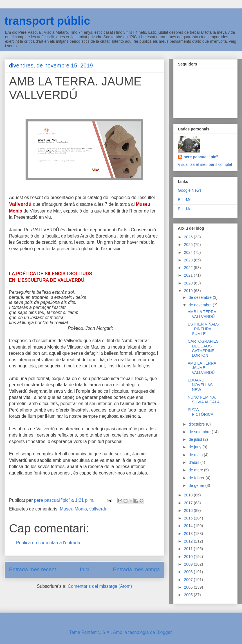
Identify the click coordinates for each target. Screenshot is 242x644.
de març (196, 470)
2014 (189, 526)
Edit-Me (185, 200)
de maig (196, 455)
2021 (189, 275)
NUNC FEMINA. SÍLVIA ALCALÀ (204, 400)
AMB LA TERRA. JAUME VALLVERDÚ (203, 368)
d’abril (194, 462)
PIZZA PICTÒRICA (200, 412)
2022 (189, 268)
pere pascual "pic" (201, 157)
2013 (189, 534)
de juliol (196, 439)
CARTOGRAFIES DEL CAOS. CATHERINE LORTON (203, 348)
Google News (190, 190)
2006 (189, 587)
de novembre (201, 305)
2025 (189, 245)
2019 (189, 291)
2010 (189, 557)
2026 (189, 237)
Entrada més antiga (136, 569)
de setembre (200, 432)
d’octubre (197, 424)
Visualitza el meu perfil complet (205, 164)
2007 (189, 580)
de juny (195, 447)
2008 (189, 572)
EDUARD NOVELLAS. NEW (201, 385)
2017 (189, 503)
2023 (189, 260)
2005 (189, 595)
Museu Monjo (73, 509)
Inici (84, 569)
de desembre (201, 297)
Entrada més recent (33, 569)
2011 (189, 549)
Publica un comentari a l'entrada (48, 543)
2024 (189, 252)
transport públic (47, 21)
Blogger (164, 632)
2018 (189, 495)
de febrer (197, 478)
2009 (189, 564)
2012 (189, 541)
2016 (189, 510)
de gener (197, 485)
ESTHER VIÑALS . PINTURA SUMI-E (203, 329)
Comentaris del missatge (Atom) (100, 586)
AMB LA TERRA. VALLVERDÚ (203, 314)
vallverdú (98, 509)
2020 (189, 283)
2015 (189, 518)
